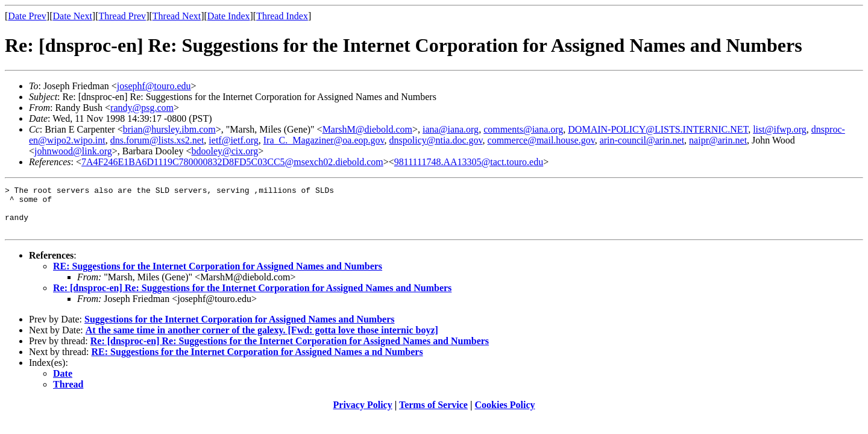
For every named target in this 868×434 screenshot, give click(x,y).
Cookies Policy (505, 414)
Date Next (73, 16)
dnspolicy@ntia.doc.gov (436, 140)
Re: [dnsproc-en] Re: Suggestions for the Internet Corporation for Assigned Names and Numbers (252, 297)
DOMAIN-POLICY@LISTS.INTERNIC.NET (658, 129)
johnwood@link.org (73, 151)
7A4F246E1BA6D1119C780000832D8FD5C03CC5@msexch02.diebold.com (232, 162)
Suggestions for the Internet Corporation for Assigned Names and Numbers (240, 328)
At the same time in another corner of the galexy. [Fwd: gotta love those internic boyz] (262, 339)
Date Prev (27, 16)
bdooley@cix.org (225, 151)
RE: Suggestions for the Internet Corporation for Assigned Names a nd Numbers (257, 361)
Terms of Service (433, 414)
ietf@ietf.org (233, 140)
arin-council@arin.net (642, 140)
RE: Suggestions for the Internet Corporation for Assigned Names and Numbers (218, 275)
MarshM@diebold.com (367, 129)
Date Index (229, 16)
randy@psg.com (142, 108)
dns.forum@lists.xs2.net (157, 140)
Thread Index (282, 16)
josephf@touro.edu (154, 86)
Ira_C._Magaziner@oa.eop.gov (324, 140)
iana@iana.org (451, 129)
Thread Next (177, 16)
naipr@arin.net (718, 140)
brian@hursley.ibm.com (169, 129)
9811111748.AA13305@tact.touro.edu (469, 162)
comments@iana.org (523, 129)
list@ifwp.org (780, 129)
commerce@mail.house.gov (541, 140)
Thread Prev (122, 16)
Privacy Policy (363, 414)
